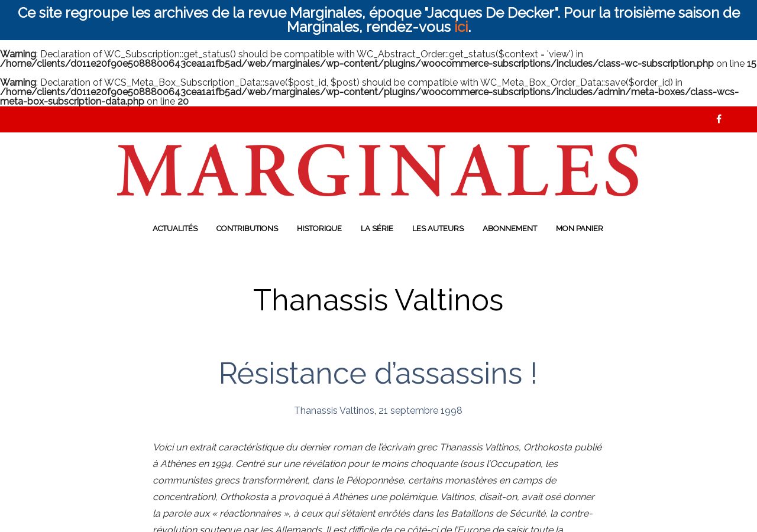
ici (461, 27)
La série (377, 228)
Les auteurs (438, 228)
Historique (319, 228)
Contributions (247, 228)
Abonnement (510, 228)
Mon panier (580, 228)
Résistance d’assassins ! (378, 373)
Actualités (175, 228)
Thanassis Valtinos (334, 411)
